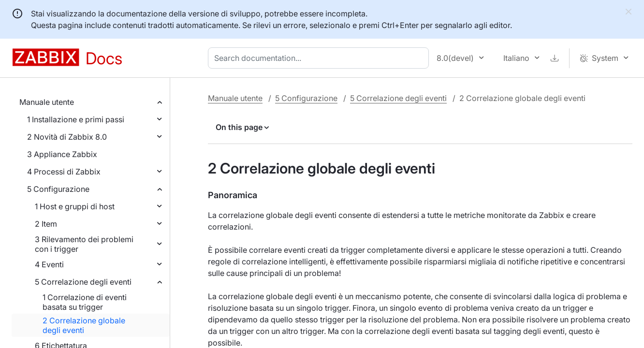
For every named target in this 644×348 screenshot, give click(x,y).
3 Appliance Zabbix (62, 154)
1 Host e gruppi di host (75, 206)
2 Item (46, 224)
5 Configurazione (58, 189)
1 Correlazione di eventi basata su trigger (85, 302)
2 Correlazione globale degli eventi (84, 325)
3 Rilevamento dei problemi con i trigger (84, 244)
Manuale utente (47, 102)
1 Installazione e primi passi (76, 119)
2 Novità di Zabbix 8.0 (67, 137)
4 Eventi (49, 264)
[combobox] (320, 58)
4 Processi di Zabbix (64, 172)
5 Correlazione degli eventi (83, 282)
